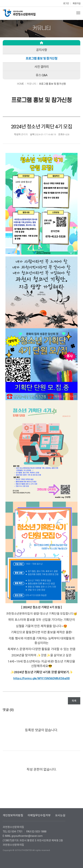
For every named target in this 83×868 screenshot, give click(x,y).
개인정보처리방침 (13, 815)
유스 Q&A (41, 75)
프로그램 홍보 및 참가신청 (41, 58)
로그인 (66, 3)
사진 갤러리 (41, 67)
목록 (74, 701)
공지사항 (41, 50)
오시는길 (60, 815)
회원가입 (76, 3)
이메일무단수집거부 (39, 815)
